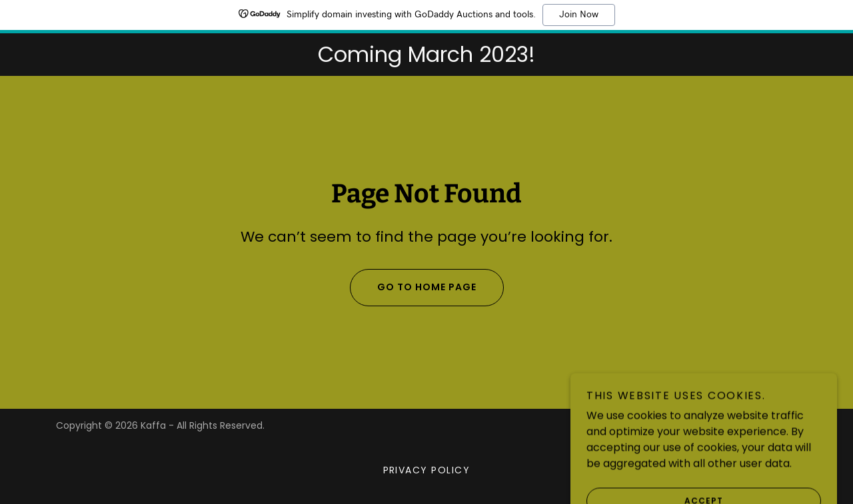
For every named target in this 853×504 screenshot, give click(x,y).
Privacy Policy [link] (427, 470)
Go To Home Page (413, 288)
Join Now (579, 15)
